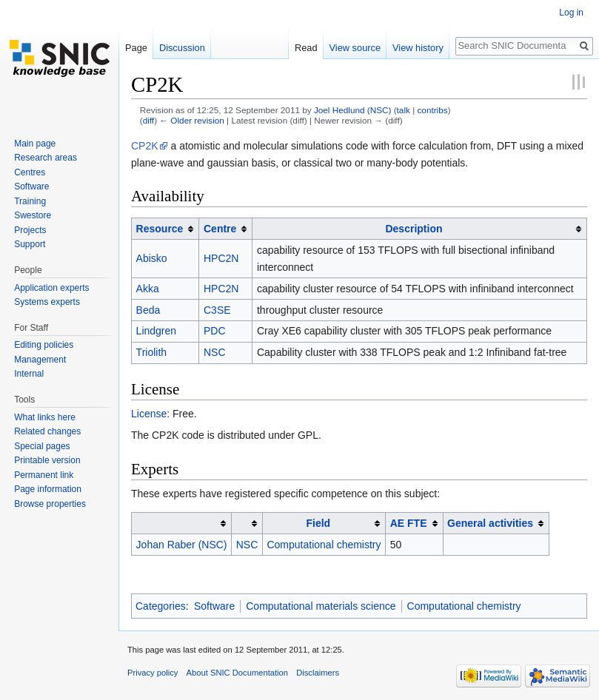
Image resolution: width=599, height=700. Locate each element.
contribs (432, 110)
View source (355, 48)
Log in (571, 13)
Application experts (51, 288)
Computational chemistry (324, 545)
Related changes (47, 431)
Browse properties (50, 504)
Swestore (33, 215)
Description (414, 229)
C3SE (217, 310)
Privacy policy (153, 673)
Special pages (42, 446)
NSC (215, 352)
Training (30, 201)
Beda (148, 310)
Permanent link (44, 475)
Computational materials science (321, 606)
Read (306, 48)
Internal (29, 374)
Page (136, 48)
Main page (35, 144)
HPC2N (221, 258)
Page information (48, 489)
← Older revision (192, 120)
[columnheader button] (165, 229)
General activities (490, 523)
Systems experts (47, 302)
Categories (161, 606)
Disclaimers (318, 673)
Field (318, 523)
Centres (30, 172)
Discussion (182, 48)
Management (40, 360)
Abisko (152, 258)
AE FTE (409, 523)
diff (148, 120)
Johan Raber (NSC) (182, 545)
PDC (215, 331)
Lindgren (157, 331)
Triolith (152, 352)
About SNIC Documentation (237, 673)
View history (418, 48)
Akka (148, 289)
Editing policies (44, 345)
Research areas (46, 158)
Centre (220, 229)
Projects (30, 230)
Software (214, 606)
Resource (160, 229)
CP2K (145, 146)
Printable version (47, 460)
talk (404, 110)
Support (30, 244)
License (149, 414)
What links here (45, 417)
